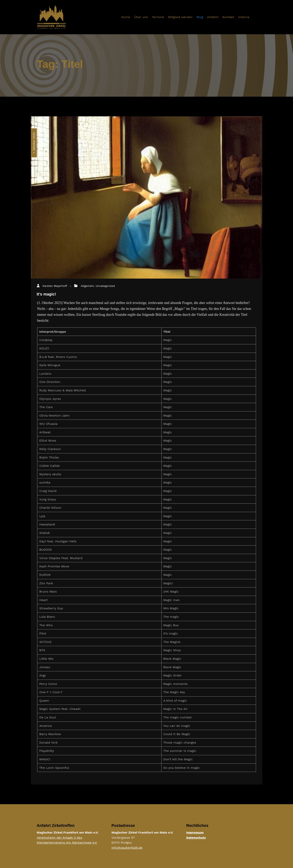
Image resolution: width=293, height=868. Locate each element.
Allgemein (87, 286)
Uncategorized (105, 286)
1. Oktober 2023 (34, 143)
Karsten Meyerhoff (55, 286)
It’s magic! (46, 294)
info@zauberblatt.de (127, 848)
